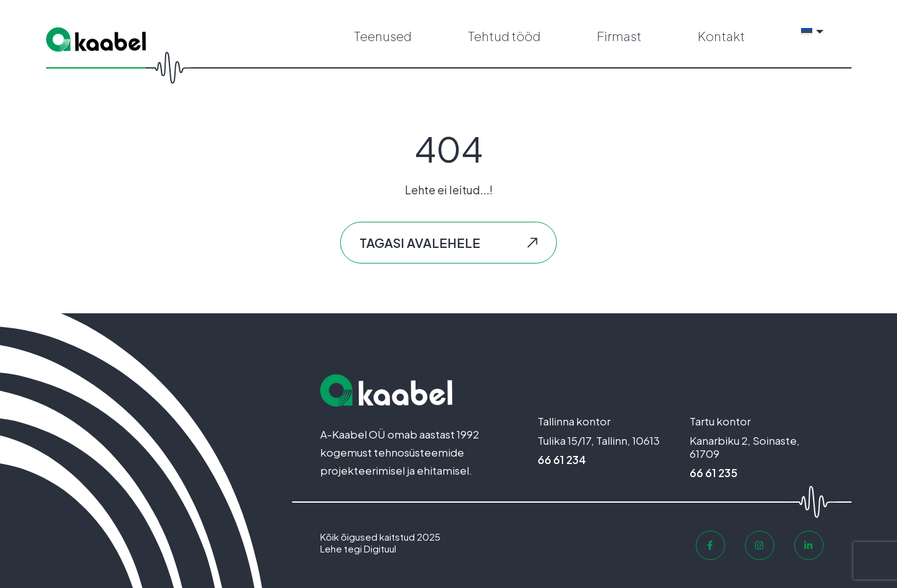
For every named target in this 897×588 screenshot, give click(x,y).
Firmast (619, 36)
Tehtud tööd (504, 36)
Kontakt (721, 36)
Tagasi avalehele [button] (420, 243)
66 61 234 (562, 460)
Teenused (383, 36)
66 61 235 (714, 473)
